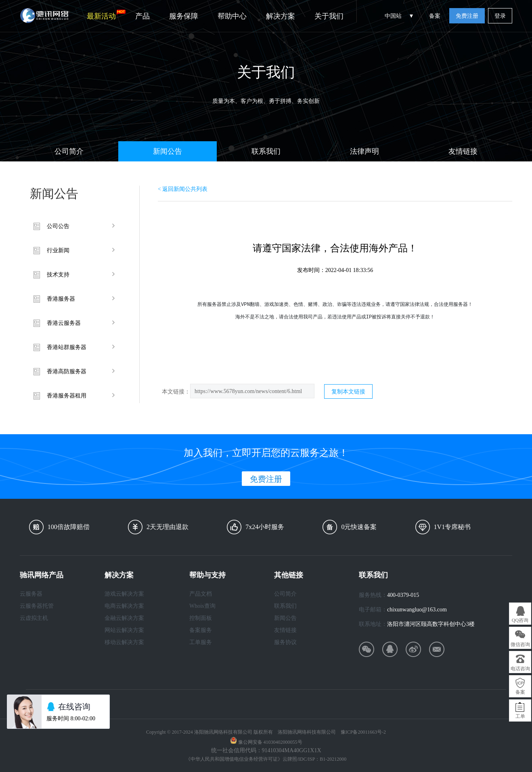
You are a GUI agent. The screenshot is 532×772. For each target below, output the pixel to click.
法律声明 (364, 151)
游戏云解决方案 (124, 594)
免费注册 (467, 16)
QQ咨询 (520, 620)
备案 (435, 16)
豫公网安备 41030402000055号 (270, 742)
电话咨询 (520, 669)
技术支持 (58, 275)
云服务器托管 (37, 606)
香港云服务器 (64, 323)
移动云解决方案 (124, 642)
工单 (520, 716)
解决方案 (281, 16)
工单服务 (201, 642)
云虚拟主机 (34, 618)
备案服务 (201, 630)
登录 (500, 16)
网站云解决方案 (124, 630)
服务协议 (285, 642)
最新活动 (106, 15)
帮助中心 (232, 16)
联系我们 (266, 151)
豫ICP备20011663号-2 (363, 732)
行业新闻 (58, 250)
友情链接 (463, 151)
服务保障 (184, 16)
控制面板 (201, 618)
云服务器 (31, 594)
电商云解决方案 (124, 606)
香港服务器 (61, 299)
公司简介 (69, 151)
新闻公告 (168, 151)
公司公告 (58, 226)
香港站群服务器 (67, 347)
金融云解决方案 (124, 618)
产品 (142, 16)
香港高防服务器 (67, 371)
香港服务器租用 (67, 396)
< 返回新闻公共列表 (183, 189)
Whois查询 (202, 606)
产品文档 (201, 594)
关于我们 (329, 16)
